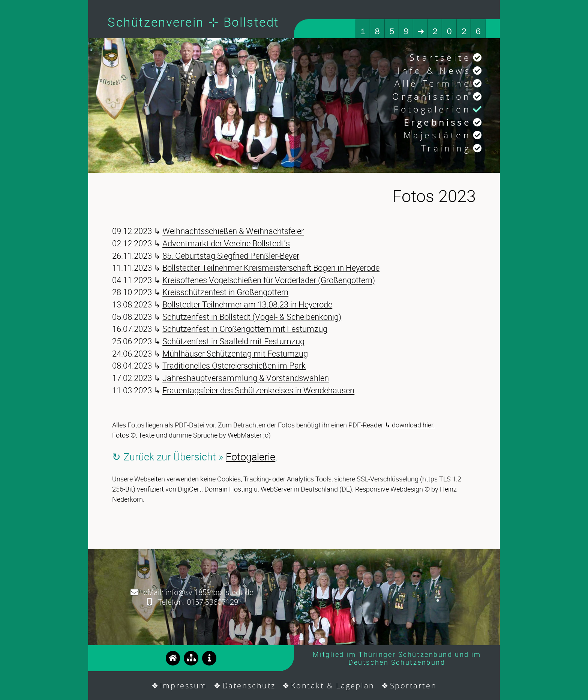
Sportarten (413, 686)
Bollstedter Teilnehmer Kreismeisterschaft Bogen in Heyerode (271, 268)
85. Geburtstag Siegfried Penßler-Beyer (231, 256)
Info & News (434, 71)
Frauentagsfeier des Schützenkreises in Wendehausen (258, 390)
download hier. (413, 425)
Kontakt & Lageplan (333, 686)
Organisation (432, 97)
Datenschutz (249, 686)
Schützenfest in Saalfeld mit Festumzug (233, 341)
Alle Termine (433, 83)
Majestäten (437, 135)
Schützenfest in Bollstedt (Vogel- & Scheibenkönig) (252, 317)
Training (446, 148)
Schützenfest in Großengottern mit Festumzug (245, 329)
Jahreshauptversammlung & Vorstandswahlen (246, 378)
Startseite (440, 58)
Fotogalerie (250, 457)
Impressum (184, 686)
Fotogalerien (432, 109)
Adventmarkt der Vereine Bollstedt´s (226, 243)
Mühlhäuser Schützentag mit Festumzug (235, 353)
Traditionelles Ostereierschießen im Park (234, 365)
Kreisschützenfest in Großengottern (225, 292)
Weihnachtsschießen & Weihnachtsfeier (233, 231)
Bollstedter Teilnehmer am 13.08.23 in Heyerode (247, 304)
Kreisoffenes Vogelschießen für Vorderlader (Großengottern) (269, 280)
